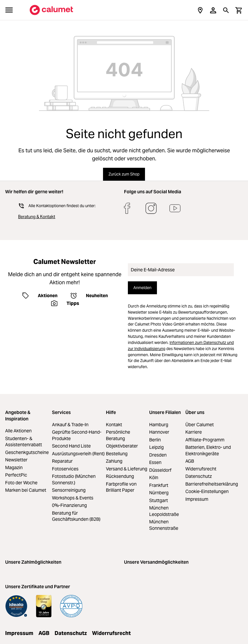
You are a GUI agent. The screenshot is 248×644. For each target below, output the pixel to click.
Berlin (155, 440)
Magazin (14, 468)
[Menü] (9, 10)
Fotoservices (65, 469)
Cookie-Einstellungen (207, 491)
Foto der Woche (21, 483)
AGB (190, 461)
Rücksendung (120, 476)
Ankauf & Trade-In (70, 425)
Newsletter (16, 460)
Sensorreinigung (69, 490)
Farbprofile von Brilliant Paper (121, 487)
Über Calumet (200, 425)
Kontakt (114, 425)
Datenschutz (199, 476)
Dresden (158, 455)
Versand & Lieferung (127, 469)
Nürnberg (159, 493)
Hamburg (159, 425)
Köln (154, 478)
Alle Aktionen (18, 431)
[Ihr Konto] (213, 10)
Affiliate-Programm (205, 440)
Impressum (197, 499)
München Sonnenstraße (164, 525)
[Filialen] (200, 10)
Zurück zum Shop (124, 174)
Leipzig (156, 447)
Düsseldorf (160, 470)
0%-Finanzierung (69, 505)
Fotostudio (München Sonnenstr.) (74, 479)
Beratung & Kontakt (37, 217)
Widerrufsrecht (201, 469)
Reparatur (62, 461)
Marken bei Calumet (26, 490)
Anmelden (142, 288)
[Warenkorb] (239, 10)
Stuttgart (159, 500)
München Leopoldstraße (164, 511)
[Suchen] (226, 10)
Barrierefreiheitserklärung (212, 484)
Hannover (159, 432)
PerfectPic (16, 475)
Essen (155, 462)
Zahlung (114, 461)
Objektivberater (122, 446)
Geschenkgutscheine (27, 452)
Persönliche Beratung (118, 435)
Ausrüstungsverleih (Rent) (78, 454)
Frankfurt (159, 485)
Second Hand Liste (71, 446)
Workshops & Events (73, 498)
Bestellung (117, 454)
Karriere (194, 432)
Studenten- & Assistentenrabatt (24, 442)
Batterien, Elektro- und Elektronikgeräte (208, 450)
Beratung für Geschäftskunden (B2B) (76, 516)
